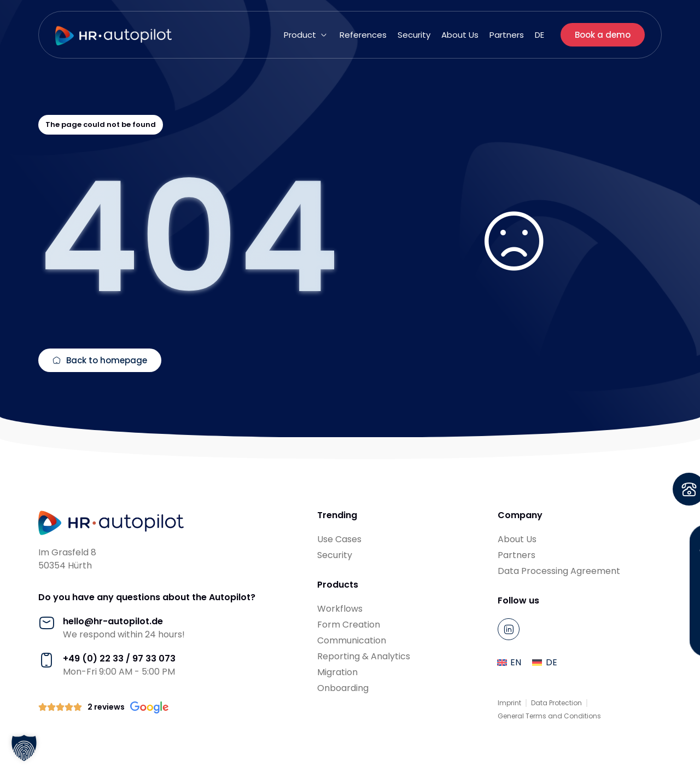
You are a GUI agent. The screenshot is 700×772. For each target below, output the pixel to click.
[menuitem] (539, 35)
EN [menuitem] (516, 662)
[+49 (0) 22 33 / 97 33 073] (46, 660)
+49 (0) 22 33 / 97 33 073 (119, 658)
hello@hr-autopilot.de (113, 621)
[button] (306, 35)
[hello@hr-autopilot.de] (46, 623)
